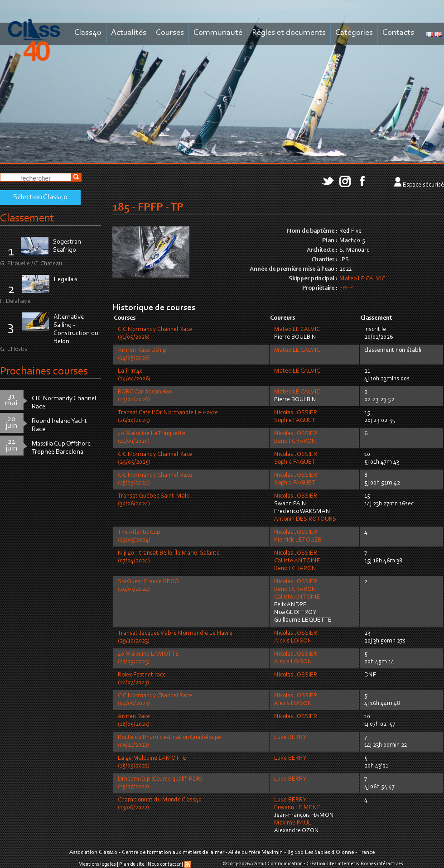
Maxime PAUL (293, 823)
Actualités (129, 33)
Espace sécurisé (423, 185)
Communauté (218, 33)
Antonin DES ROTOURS (305, 519)
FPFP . (348, 288)
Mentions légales (97, 864)
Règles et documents (289, 33)
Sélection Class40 (40, 197)
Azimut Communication (276, 864)
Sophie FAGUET (295, 421)
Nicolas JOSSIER (296, 413)
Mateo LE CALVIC (362, 279)
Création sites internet (331, 864)
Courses (170, 33)
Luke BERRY (290, 738)
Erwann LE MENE (297, 808)
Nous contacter (164, 864)
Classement (27, 218)
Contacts (398, 33)
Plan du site (132, 864)
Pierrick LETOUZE (298, 540)
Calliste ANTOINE (297, 561)
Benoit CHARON (295, 441)
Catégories (354, 33)
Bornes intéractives (382, 864)
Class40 (88, 33)
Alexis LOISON (293, 641)
